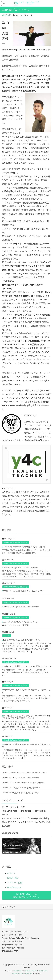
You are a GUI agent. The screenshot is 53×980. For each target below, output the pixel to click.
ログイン (11, 873)
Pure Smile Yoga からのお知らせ (16, 542)
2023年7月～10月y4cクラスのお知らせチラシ (20, 607)
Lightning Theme (31, 971)
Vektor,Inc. (29, 974)
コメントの (15, 883)
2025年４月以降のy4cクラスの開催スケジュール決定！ (24, 547)
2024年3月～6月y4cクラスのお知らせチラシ (20, 568)
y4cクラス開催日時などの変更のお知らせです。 (21, 640)
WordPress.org (14, 887)
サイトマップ (9, 907)
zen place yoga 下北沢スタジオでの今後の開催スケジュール (26, 666)
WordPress (18, 971)
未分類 (7, 636)
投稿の (13, 878)
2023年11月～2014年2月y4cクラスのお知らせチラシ (23, 591)
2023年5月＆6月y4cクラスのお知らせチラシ (20, 622)
